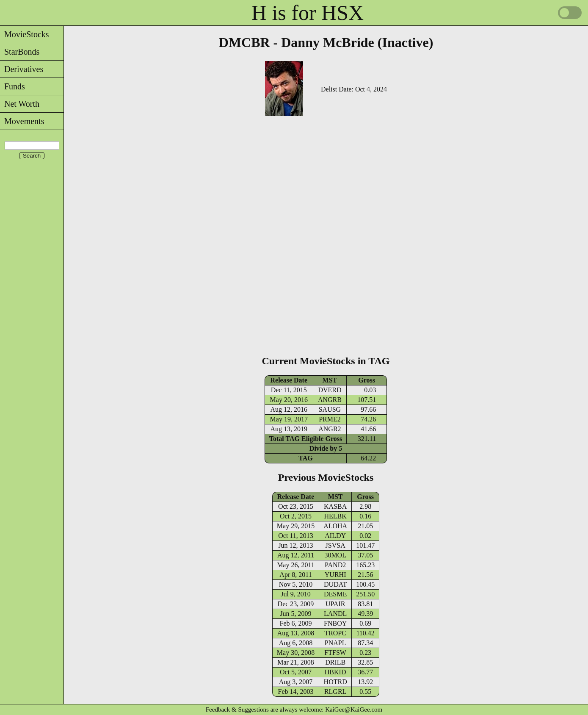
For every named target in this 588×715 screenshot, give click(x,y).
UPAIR (335, 604)
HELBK (335, 516)
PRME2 (330, 419)
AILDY (335, 536)
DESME (335, 594)
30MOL (335, 555)
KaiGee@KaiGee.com (354, 709)
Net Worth (20, 104)
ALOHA (335, 526)
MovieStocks (25, 34)
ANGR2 (330, 429)
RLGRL (335, 691)
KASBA (335, 506)
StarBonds (20, 52)
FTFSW (335, 653)
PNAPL (335, 643)
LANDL (335, 614)
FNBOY (335, 623)
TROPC (335, 633)
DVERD (330, 390)
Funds (12, 86)
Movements (22, 121)
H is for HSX (308, 13)
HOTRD (335, 682)
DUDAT (335, 584)
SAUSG (330, 409)
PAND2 (335, 565)
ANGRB (330, 400)
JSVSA (335, 545)
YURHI (335, 575)
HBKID (335, 672)
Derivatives (22, 69)
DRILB (335, 662)
